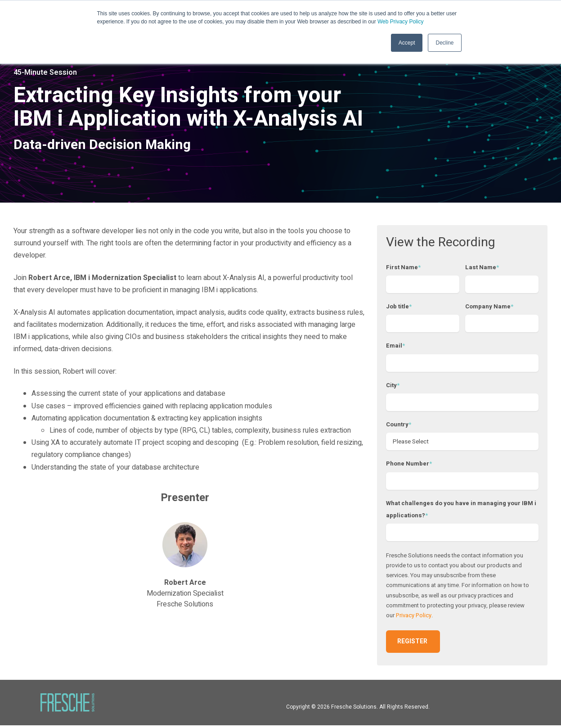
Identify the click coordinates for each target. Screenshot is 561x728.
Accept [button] (407, 43)
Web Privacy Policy (400, 22)
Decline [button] (444, 43)
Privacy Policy (414, 618)
